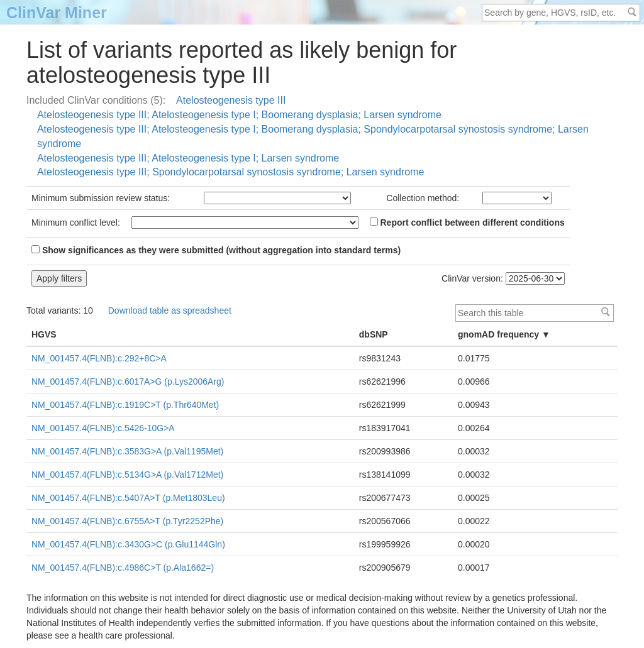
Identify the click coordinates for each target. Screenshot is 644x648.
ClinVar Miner (57, 13)
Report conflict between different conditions (467, 222)
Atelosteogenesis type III (231, 100)
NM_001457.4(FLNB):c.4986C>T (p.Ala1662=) (123, 568)
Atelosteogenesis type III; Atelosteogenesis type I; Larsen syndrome (188, 158)
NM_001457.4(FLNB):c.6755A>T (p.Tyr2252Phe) (127, 521)
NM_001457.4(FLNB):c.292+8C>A (99, 358)
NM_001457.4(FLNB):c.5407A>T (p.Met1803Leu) (128, 498)
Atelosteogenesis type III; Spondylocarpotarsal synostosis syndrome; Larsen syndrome (230, 172)
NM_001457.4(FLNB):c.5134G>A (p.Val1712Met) (127, 475)
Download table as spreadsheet (170, 310)
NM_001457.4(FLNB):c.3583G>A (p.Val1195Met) (127, 451)
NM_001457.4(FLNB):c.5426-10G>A (103, 428)
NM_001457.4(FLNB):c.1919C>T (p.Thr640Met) (125, 405)
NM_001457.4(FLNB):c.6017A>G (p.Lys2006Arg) (128, 382)
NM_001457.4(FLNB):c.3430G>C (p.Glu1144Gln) (128, 544)
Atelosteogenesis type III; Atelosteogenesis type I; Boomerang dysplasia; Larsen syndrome (239, 115)
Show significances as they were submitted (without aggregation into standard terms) (216, 250)
